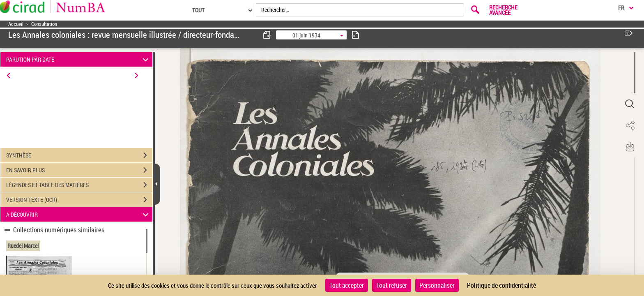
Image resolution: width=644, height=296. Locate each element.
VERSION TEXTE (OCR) (79, 200)
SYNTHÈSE (79, 155)
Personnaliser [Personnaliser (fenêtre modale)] (437, 285)
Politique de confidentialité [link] (501, 285)
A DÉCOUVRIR (79, 214)
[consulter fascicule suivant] (355, 35)
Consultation (44, 24)
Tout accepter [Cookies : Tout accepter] (347, 285)
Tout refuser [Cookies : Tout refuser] (392, 285)
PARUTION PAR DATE (79, 59)
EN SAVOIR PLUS (79, 170)
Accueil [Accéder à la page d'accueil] (16, 24)
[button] (630, 104)
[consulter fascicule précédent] (267, 35)
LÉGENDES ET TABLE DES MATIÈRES (79, 185)
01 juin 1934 (306, 35)
